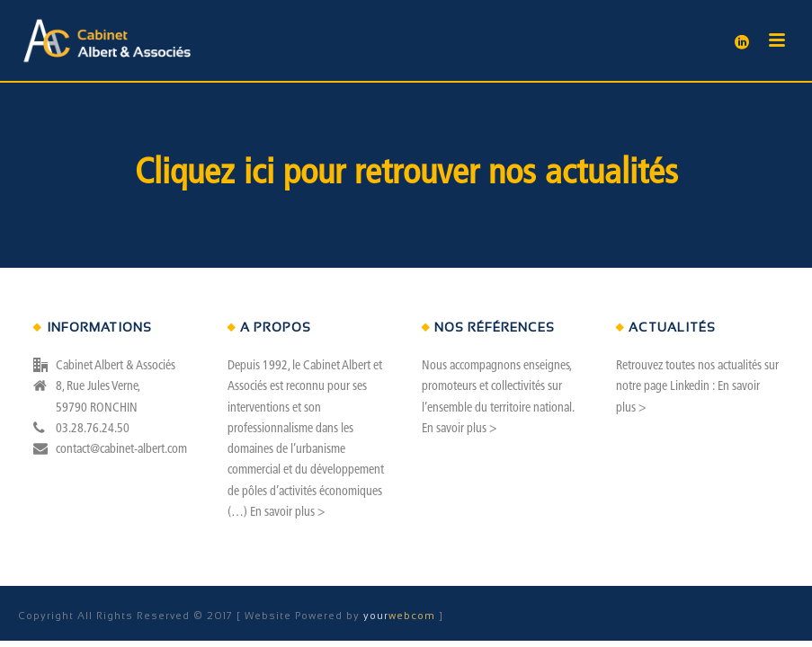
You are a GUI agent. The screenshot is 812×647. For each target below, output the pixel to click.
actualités (611, 174)
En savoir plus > (287, 513)
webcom (401, 616)
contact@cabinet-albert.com (121, 450)
